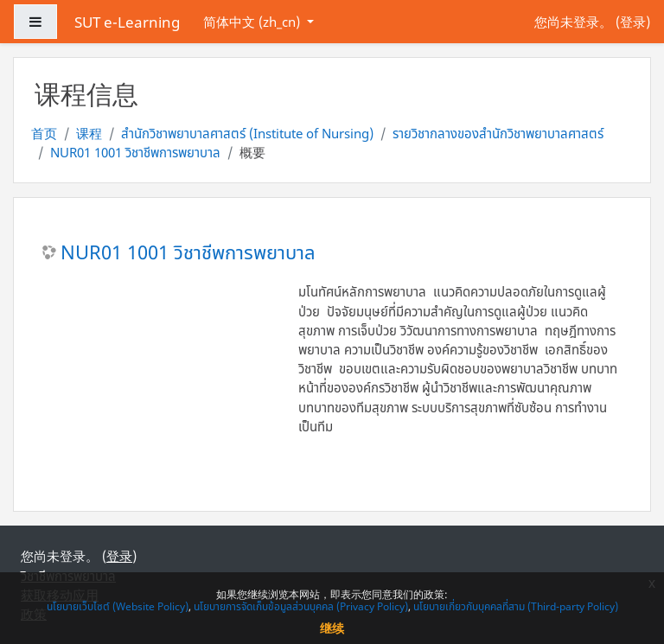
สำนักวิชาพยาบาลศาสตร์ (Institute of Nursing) (247, 133)
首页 (44, 133)
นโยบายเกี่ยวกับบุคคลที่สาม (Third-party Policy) (516, 606)
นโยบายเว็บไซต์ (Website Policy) (118, 606)
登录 (633, 22)
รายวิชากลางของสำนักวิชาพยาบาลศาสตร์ (498, 133)
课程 (89, 133)
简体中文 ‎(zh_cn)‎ (253, 22)
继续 (332, 628)
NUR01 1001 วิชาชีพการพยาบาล (135, 152)
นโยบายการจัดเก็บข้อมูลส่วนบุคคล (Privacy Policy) (301, 606)
